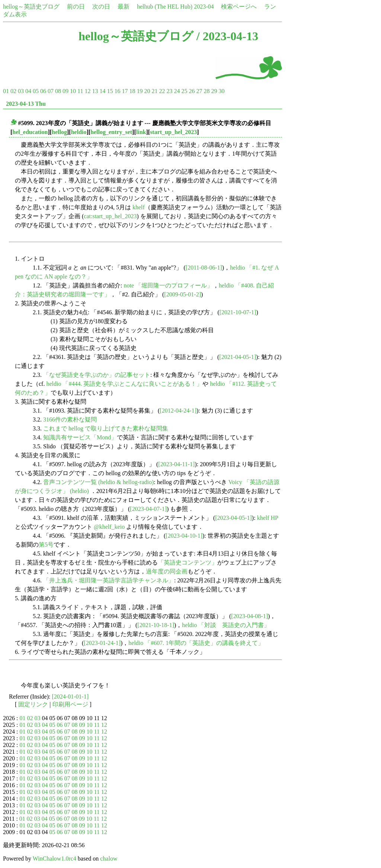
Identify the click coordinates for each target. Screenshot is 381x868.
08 (58, 91)
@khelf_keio (109, 527)
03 (21, 91)
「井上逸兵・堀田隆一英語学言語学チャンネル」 (109, 580)
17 (125, 91)
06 (43, 91)
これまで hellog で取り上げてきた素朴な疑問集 (106, 428)
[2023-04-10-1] (184, 536)
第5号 (46, 545)
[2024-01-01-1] (71, 697)
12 (87, 91)
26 (192, 91)
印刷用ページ (70, 704)
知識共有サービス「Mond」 (80, 437)
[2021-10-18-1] (156, 625)
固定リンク (33, 704)
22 (162, 91)
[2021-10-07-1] (238, 312)
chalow (109, 859)
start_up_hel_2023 (173, 132)
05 (36, 91)
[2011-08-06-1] (204, 268)
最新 (124, 7)
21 (154, 91)
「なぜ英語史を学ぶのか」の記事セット (97, 375)
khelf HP (268, 518)
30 (221, 91)
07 (51, 91)
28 (206, 91)
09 (65, 91)
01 (6, 91)
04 (28, 91)
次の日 (101, 7)
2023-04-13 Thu (26, 104)
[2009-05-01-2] (183, 294)
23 (169, 91)
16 (117, 91)
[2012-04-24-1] (178, 411)
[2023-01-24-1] (102, 643)
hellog (59, 132)
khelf (139, 207)
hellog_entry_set (111, 132)
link (141, 132)
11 (80, 91)
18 (132, 91)
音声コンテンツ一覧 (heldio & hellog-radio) (98, 482)
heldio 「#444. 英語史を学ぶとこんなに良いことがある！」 (124, 384)
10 (73, 91)
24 (177, 91)
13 (95, 91)
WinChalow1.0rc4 (55, 859)
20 (147, 91)
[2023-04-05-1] (233, 518)
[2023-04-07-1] (148, 509)
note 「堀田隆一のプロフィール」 (168, 285)
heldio (79, 132)
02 (13, 91)
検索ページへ (239, 7)
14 (102, 91)
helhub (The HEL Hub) (165, 7)
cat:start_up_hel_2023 (110, 216)
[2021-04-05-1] (238, 357)
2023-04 (204, 7)
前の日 (76, 7)
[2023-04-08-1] (249, 616)
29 (214, 91)
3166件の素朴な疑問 (70, 419)
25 (184, 91)
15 (110, 91)
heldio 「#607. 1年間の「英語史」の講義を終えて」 (196, 643)
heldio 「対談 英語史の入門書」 (226, 625)
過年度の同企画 (167, 571)
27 (199, 91)
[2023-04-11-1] (176, 464)
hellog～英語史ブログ (31, 7)
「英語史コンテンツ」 (188, 562)
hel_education (30, 132)
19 (140, 91)
